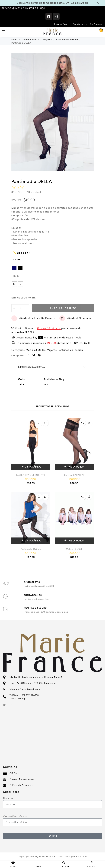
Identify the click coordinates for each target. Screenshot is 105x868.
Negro (63, 379)
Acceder (97, 24)
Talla (16, 276)
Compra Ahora (80, 3)
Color (17, 260)
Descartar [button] (98, 3)
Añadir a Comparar (75, 318)
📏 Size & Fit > (21, 253)
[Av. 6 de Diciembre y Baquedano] (52, 738)
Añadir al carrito (63, 308)
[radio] (14, 268)
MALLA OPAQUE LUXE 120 (31, 475)
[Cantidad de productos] (20, 308)
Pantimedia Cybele (31, 549)
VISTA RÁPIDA (31, 467)
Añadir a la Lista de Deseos (33, 318)
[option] (53, 112)
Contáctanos (80, 24)
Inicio (14, 39)
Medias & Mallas (30, 39)
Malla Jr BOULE (74, 549)
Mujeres (47, 39)
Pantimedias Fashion (67, 39)
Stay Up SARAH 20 (74, 475)
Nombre (8, 798)
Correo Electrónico (15, 816)
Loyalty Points (62, 24)
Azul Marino (51, 379)
